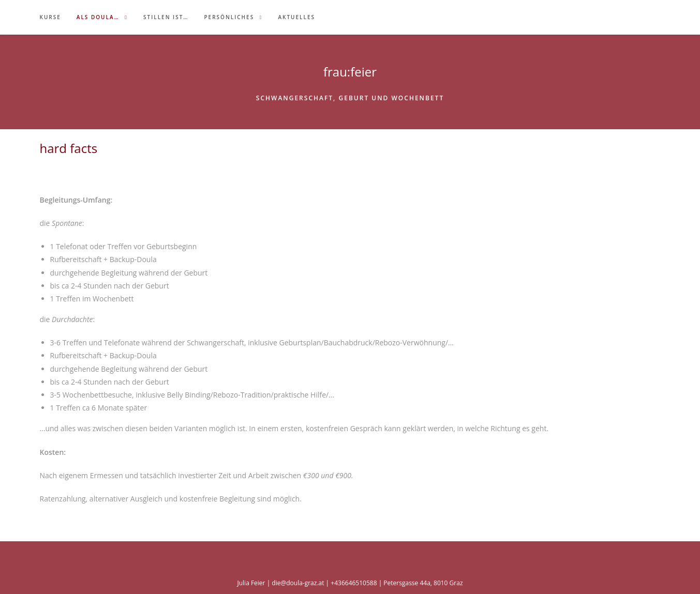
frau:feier (350, 72)
